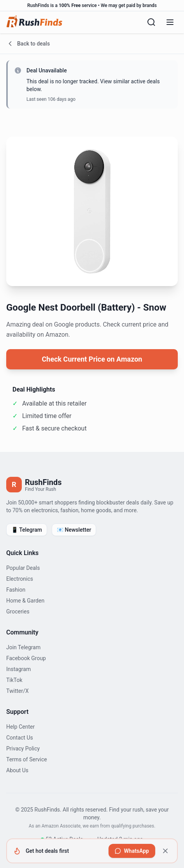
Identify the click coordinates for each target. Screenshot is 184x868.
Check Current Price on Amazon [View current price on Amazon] (92, 359)
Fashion (16, 590)
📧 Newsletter (74, 530)
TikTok (14, 680)
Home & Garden (25, 601)
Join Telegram (23, 647)
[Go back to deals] (92, 44)
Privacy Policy (23, 749)
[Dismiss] (165, 851)
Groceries (18, 611)
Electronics (20, 579)
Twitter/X (18, 691)
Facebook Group (26, 658)
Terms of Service (27, 759)
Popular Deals (23, 568)
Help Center (20, 727)
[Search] (151, 22)
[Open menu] (170, 22)
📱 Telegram (27, 530)
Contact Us (20, 738)
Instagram (18, 669)
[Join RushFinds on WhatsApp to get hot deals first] (132, 851)
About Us (17, 770)
